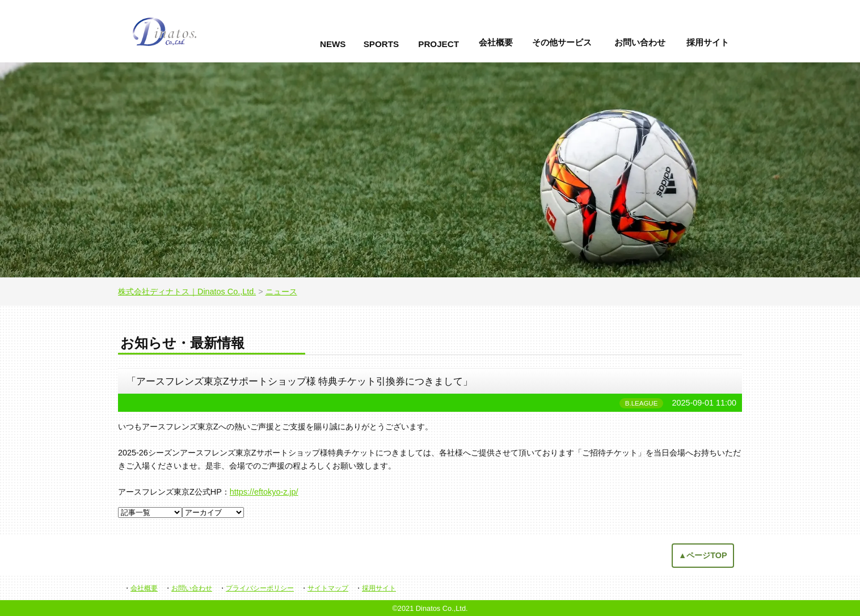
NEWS (333, 44)
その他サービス (562, 42)
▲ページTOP (703, 555)
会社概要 (496, 42)
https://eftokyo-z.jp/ (264, 492)
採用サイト (708, 42)
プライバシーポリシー (260, 588)
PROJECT (439, 44)
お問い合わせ (640, 42)
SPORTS (381, 44)
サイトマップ (328, 588)
